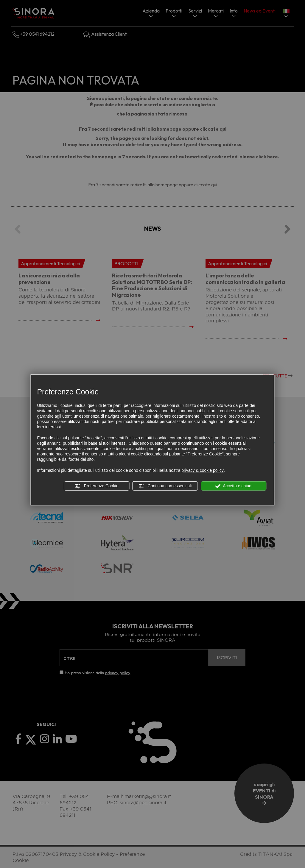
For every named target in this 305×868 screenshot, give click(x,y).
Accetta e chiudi (234, 486)
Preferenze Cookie (97, 486)
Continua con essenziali (165, 486)
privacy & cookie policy (203, 470)
